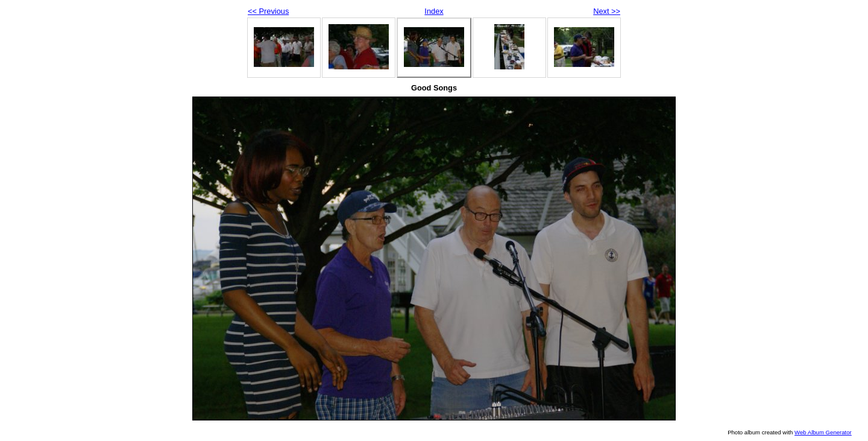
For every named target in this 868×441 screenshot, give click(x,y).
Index (434, 11)
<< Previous (268, 11)
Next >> (607, 11)
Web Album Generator (823, 432)
